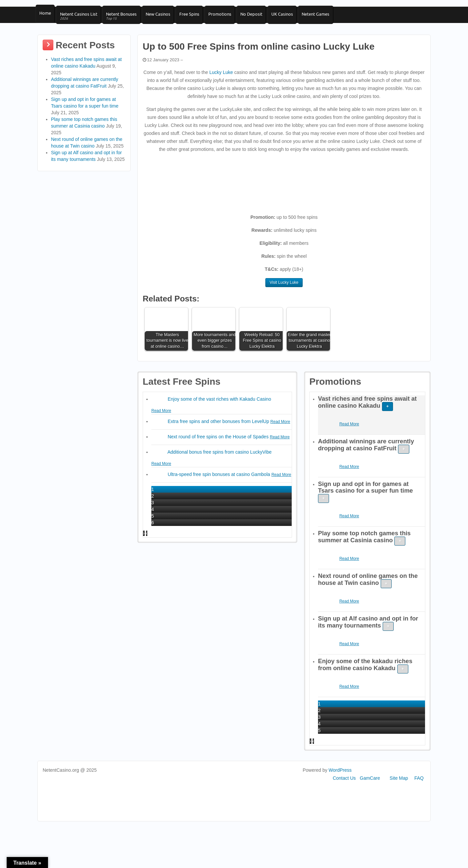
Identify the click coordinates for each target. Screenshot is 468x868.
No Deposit (262, 17)
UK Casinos (294, 17)
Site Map (399, 785)
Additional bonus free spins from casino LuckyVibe (219, 459)
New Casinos (163, 17)
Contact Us (344, 785)
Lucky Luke (221, 80)
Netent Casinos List (80, 19)
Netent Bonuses (125, 19)
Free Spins (196, 17)
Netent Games (329, 17)
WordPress (340, 777)
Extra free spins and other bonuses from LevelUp (219, 429)
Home (45, 17)
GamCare (370, 785)
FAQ (419, 785)
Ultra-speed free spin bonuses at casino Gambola (219, 482)
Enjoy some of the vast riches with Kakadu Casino (219, 406)
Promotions (228, 17)
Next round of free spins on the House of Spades (219, 444)
